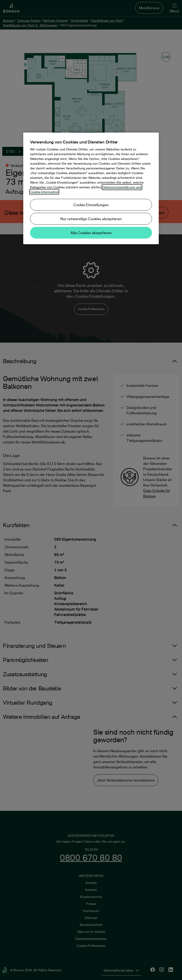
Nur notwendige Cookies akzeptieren (91, 219)
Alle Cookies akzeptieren (91, 233)
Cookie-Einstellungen (91, 205)
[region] (91, 188)
